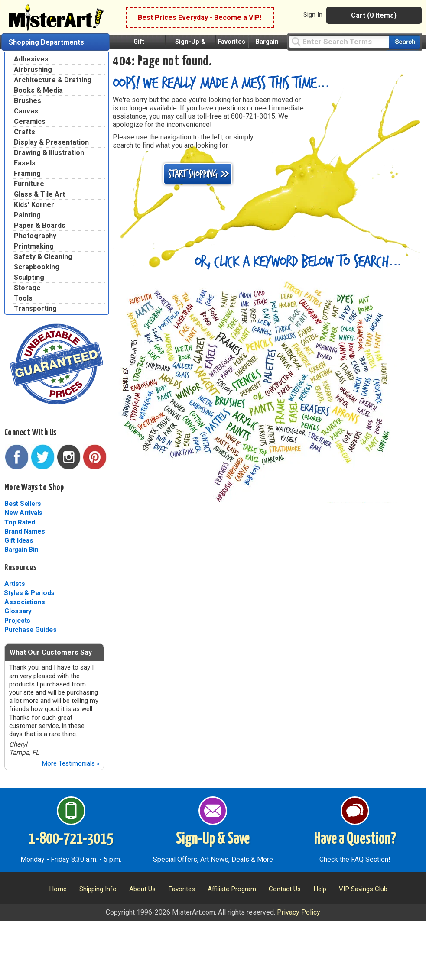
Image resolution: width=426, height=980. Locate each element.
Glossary (18, 611)
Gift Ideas (19, 540)
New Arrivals (23, 513)
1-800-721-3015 (71, 839)
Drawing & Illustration (49, 153)
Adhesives (31, 59)
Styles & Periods (29, 593)
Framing (27, 173)
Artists (15, 584)
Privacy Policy (299, 912)
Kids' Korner (34, 205)
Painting (27, 215)
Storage (27, 288)
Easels (25, 163)
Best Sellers (23, 504)
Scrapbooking (37, 267)
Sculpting (29, 277)
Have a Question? (355, 839)
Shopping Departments (46, 42)
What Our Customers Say (51, 652)
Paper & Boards (40, 225)
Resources (20, 568)
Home (58, 889)
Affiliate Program (232, 889)
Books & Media (38, 90)
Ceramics (30, 121)
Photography (35, 236)
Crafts (24, 132)
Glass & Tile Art (39, 194)
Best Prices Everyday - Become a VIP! (200, 18)
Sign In (313, 15)
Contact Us (285, 889)
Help (320, 889)
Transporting (35, 309)
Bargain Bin (21, 550)
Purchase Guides (30, 630)
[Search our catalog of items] (405, 42)
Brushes (28, 101)
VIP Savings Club (363, 889)
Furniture (29, 184)
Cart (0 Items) (374, 15)
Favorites (231, 42)
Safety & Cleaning (43, 257)
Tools (23, 298)
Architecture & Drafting (53, 80)
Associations (25, 602)
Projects (17, 621)
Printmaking (34, 246)
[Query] (339, 41)
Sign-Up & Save (213, 839)
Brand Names (24, 531)
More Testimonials (70, 763)
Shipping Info (98, 889)
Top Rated (20, 522)
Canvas (26, 111)
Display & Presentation (51, 142)
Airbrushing (33, 70)
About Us (142, 889)
